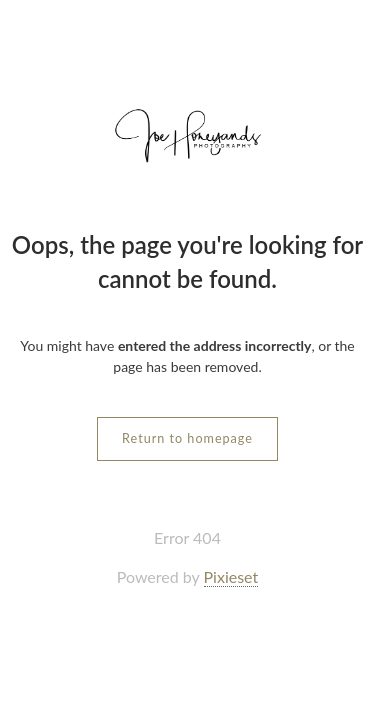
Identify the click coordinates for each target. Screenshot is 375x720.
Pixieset (231, 576)
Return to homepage (187, 438)
